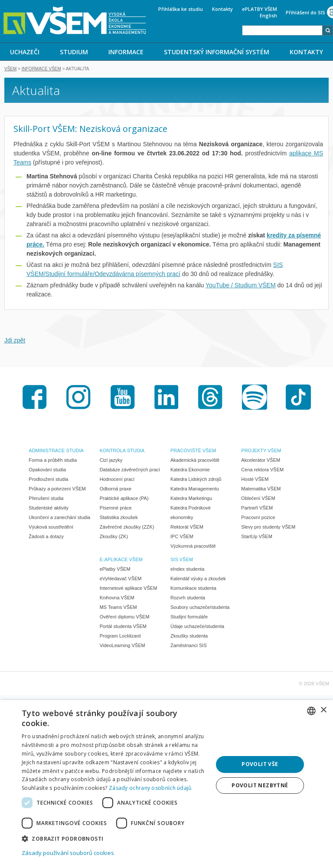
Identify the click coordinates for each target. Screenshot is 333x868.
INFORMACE (126, 52)
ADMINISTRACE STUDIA (56, 451)
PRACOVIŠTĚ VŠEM (193, 451)
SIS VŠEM (182, 560)
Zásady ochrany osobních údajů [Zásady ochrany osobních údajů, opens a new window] (150, 788)
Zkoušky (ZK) (114, 537)
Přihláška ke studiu (181, 9)
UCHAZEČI (25, 52)
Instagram (78, 398)
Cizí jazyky (111, 461)
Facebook (35, 398)
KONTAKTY (306, 52)
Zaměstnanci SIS (189, 646)
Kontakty (222, 9)
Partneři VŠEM (257, 509)
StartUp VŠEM (257, 537)
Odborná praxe (116, 490)
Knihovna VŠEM (117, 598)
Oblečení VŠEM (258, 499)
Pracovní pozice (258, 518)
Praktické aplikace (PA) (124, 499)
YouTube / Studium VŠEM (241, 286)
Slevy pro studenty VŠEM (268, 528)
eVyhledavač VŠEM (121, 579)
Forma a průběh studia (53, 461)
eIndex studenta (187, 570)
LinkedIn (166, 398)
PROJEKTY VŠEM (261, 451)
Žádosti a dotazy (46, 537)
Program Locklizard (120, 637)
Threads (210, 398)
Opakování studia (47, 470)
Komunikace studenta (193, 589)
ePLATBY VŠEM (260, 9)
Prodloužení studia (48, 480)
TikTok (298, 398)
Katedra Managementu (195, 490)
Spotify (255, 398)
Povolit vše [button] (260, 764)
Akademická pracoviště (195, 461)
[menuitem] (25, 52)
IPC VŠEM (182, 537)
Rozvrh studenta (188, 598)
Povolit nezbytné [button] (260, 785)
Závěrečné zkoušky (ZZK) (127, 528)
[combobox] (282, 30)
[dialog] (166, 784)
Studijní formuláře (189, 618)
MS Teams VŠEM (118, 608)
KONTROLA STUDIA (122, 451)
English (268, 15)
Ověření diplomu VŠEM (125, 618)
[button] (114, 838)
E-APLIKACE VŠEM (121, 560)
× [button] (323, 710)
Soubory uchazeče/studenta (200, 608)
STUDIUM (74, 52)
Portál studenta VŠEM (123, 627)
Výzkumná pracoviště (193, 547)
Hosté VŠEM (255, 480)
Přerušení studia (46, 499)
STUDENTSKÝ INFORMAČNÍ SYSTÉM (217, 52)
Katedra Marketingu (191, 499)
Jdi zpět (15, 341)
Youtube (123, 398)
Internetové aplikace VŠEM (129, 589)
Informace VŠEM (41, 70)
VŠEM (10, 70)
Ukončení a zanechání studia (59, 518)
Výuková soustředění (51, 528)
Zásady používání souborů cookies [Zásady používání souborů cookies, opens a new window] (68, 853)
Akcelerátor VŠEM (261, 461)
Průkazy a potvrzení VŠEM (57, 490)
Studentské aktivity (49, 509)
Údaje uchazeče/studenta (197, 627)
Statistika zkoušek (119, 518)
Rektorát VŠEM (187, 528)
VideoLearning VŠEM (122, 646)
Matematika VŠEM (261, 490)
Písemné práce (116, 509)
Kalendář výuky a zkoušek (198, 579)
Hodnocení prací (117, 480)
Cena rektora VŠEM (262, 470)
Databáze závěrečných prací (130, 470)
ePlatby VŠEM (115, 570)
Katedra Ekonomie (190, 470)
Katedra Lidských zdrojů (196, 480)
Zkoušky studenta (189, 637)
